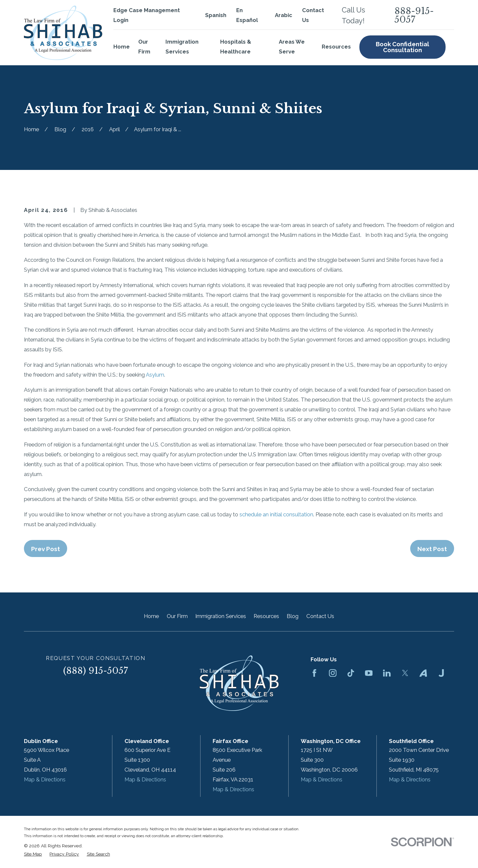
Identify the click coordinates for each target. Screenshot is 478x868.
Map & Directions (45, 779)
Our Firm (177, 616)
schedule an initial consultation (276, 514)
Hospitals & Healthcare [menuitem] (236, 47)
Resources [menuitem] (336, 47)
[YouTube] (369, 673)
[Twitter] (405, 673)
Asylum (155, 375)
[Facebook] (314, 673)
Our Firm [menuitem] (144, 47)
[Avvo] (423, 673)
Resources (266, 616)
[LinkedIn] (387, 673)
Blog (293, 616)
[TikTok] (351, 673)
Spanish (216, 15)
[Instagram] (333, 673)
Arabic (284, 15)
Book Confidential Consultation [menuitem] (402, 47)
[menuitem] (33, 854)
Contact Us (320, 616)
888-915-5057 (414, 16)
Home (151, 616)
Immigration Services (221, 616)
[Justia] (441, 673)
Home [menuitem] (122, 47)
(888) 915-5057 (96, 671)
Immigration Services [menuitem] (182, 47)
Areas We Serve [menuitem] (292, 47)
